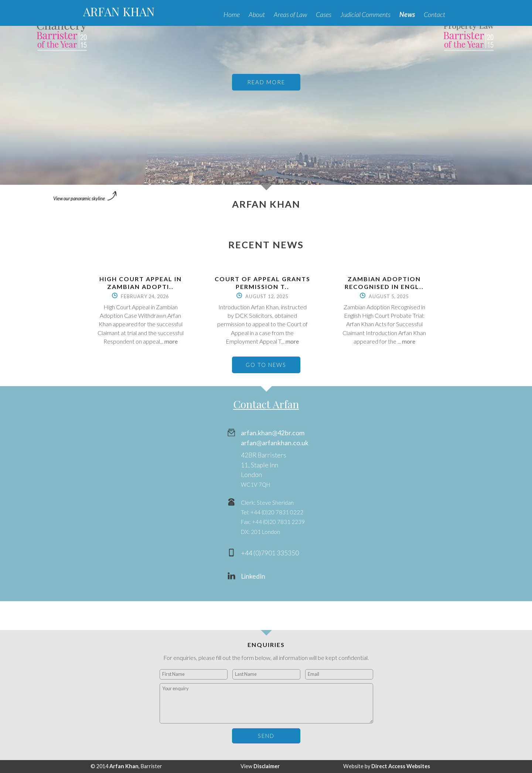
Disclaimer (267, 766)
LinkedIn (253, 576)
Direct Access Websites (401, 766)
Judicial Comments (365, 14)
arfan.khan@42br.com (273, 433)
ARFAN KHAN (119, 11)
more (171, 341)
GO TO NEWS (266, 365)
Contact (434, 14)
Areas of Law (290, 14)
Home (232, 14)
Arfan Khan (124, 766)
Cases (324, 14)
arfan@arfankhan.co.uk (275, 443)
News (407, 14)
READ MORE (266, 82)
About (257, 14)
